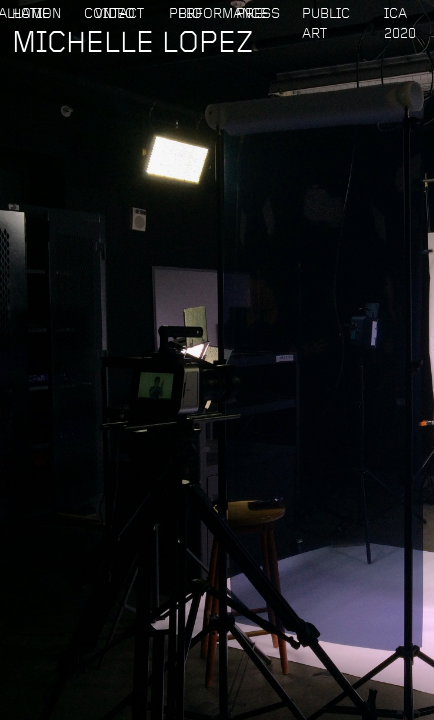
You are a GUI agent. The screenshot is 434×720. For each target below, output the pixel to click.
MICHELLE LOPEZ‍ (132, 47)
